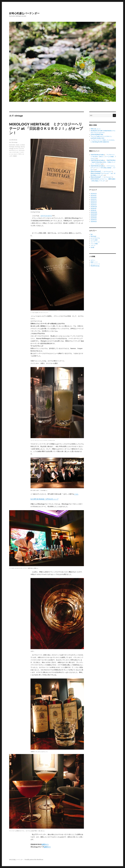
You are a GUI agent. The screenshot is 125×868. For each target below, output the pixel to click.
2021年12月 (94, 207)
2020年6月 (94, 222)
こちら (76, 494)
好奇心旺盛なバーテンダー (24, 13)
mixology (17, 147)
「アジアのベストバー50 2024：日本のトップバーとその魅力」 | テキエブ (103, 157)
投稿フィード (94, 262)
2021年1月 (93, 210)
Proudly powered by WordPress (34, 860)
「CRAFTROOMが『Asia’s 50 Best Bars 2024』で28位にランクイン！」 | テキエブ (103, 162)
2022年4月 (94, 201)
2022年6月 (94, 197)
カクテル (22, 149)
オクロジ (16, 149)
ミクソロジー (14, 154)
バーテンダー (15, 152)
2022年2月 (94, 205)
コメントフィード (95, 264)
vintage (11, 149)
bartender (12, 145)
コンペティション (95, 242)
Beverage (15, 142)
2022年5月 (94, 199)
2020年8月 (94, 218)
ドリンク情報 (94, 244)
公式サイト (45, 844)
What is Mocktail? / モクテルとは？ (101, 171)
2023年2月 (94, 194)
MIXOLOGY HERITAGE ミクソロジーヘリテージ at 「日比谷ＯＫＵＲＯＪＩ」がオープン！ (46, 128)
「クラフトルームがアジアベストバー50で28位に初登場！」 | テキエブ (103, 168)
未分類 (92, 247)
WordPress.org (95, 266)
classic (18, 145)
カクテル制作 (94, 240)
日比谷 (15, 156)
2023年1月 (94, 195)
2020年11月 (94, 212)
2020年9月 (94, 216)
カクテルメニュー (14, 150)
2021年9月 (94, 209)
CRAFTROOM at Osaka (97, 155)
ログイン (93, 260)
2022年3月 (94, 203)
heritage (12, 147)
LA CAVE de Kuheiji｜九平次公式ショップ (44, 499)
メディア (93, 246)
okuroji (23, 147)
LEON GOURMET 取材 (97, 134)
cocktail (22, 145)
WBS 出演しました (96, 129)
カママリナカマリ (46, 216)
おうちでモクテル (95, 238)
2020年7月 (94, 220)
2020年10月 (94, 214)
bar (10, 142)
